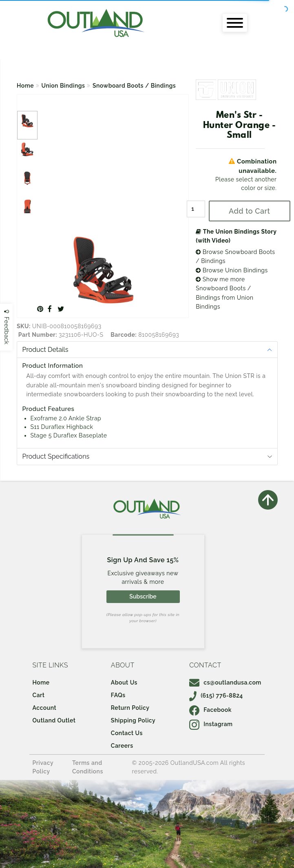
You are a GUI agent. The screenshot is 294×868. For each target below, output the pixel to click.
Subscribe (143, 596)
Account (45, 708)
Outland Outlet (54, 720)
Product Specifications (56, 456)
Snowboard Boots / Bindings (134, 86)
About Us (124, 682)
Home (25, 86)
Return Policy (130, 708)
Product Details (45, 350)
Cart (39, 695)
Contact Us (127, 733)
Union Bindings (63, 86)
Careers (122, 746)
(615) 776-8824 (216, 696)
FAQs (118, 695)
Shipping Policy (133, 720)
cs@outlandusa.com (225, 682)
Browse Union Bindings (232, 270)
